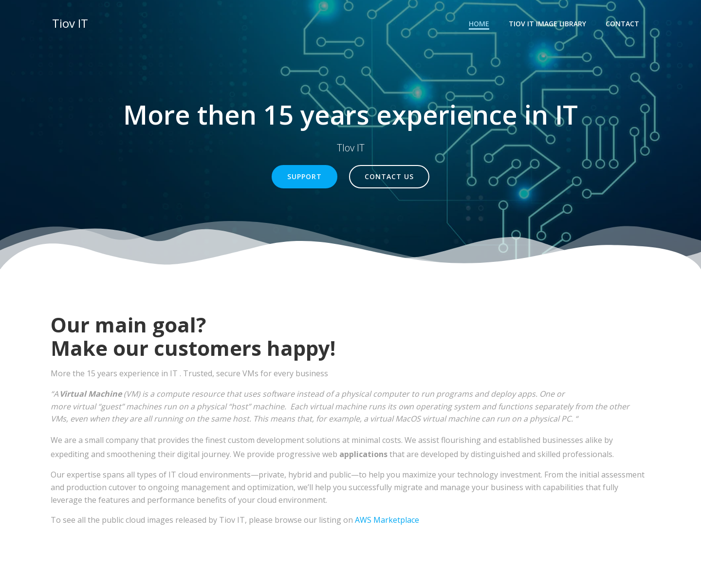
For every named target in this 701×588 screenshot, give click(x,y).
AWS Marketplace (387, 522)
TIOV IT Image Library (549, 22)
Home (480, 22)
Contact (624, 22)
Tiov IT (69, 22)
